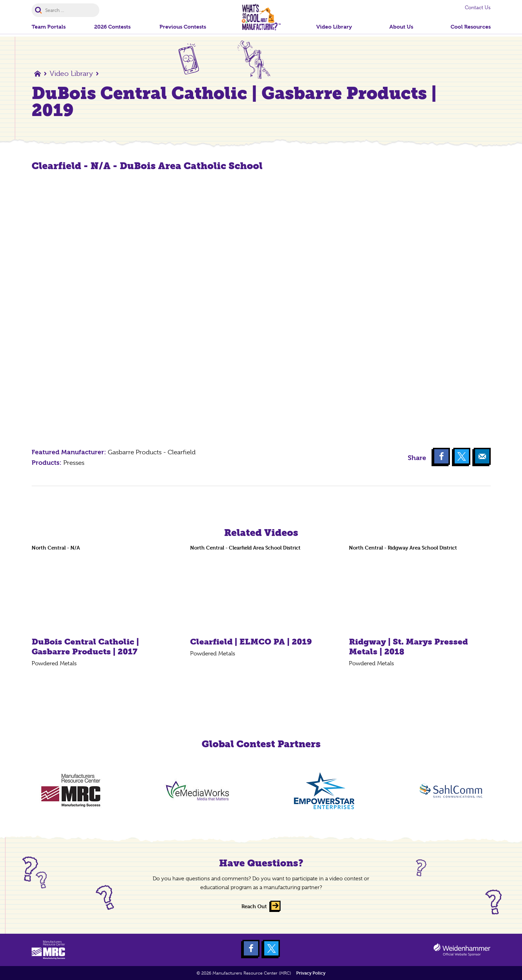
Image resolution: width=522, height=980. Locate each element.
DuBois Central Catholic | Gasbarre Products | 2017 (85, 647)
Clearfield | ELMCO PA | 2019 (251, 642)
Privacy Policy (311, 973)
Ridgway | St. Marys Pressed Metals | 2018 (408, 647)
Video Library (71, 73)
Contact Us (478, 7)
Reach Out (254, 906)
